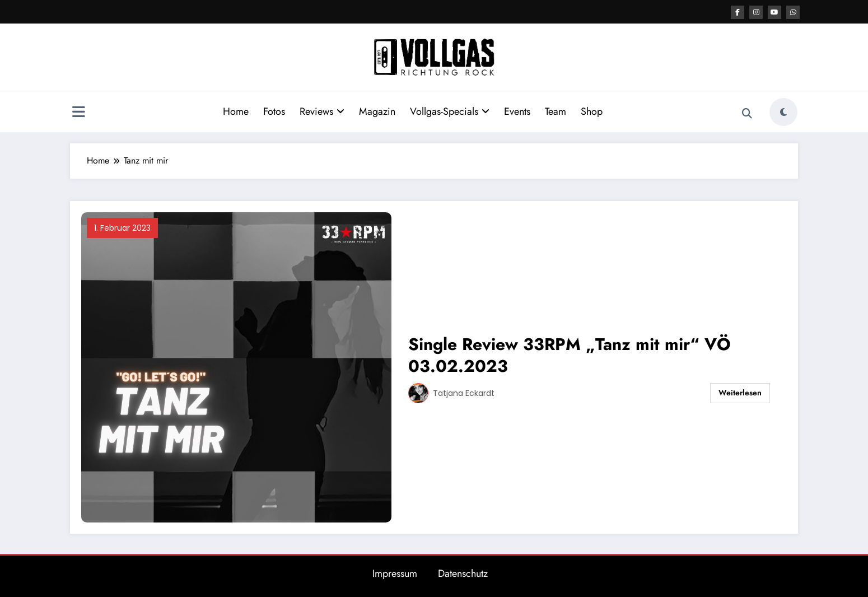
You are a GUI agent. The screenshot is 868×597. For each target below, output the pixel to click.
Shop (592, 111)
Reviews (322, 111)
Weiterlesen (740, 393)
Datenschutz (463, 573)
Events (517, 111)
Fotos (274, 111)
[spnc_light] (783, 112)
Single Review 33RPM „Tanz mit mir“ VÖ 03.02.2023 (570, 355)
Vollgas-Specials (450, 111)
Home (236, 111)
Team (556, 111)
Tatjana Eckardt (464, 393)
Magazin (377, 111)
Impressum (395, 573)
